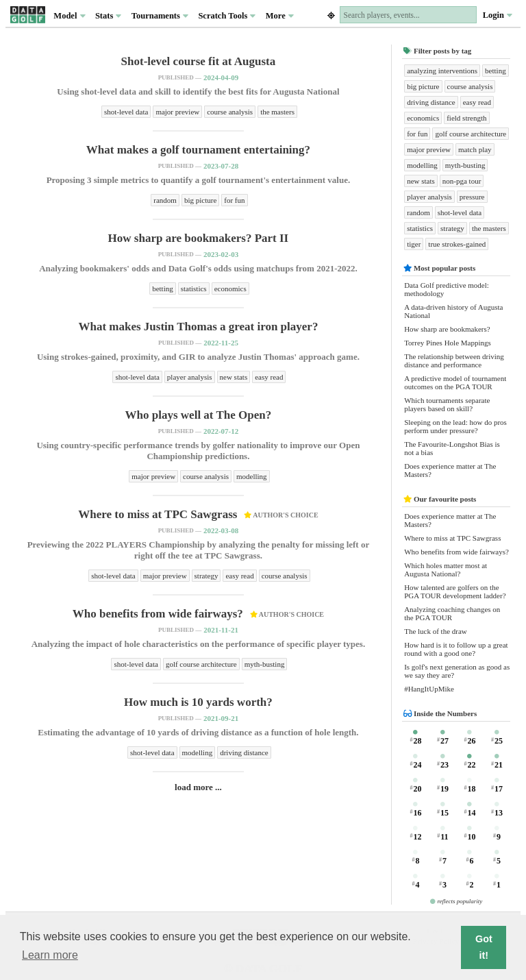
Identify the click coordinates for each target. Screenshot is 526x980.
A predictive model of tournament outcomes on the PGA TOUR (455, 382)
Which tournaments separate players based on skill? (447, 404)
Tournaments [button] (160, 16)
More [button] (280, 16)
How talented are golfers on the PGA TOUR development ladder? (455, 591)
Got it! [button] (484, 947)
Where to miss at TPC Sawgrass (452, 538)
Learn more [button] (50, 955)
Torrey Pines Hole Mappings (448, 343)
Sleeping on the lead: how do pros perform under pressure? (455, 426)
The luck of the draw (436, 631)
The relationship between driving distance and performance (454, 360)
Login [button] (498, 15)
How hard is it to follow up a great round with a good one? (456, 649)
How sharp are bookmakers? (447, 329)
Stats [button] (109, 16)
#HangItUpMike (429, 689)
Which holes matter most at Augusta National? (446, 569)
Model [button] (69, 16)
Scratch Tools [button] (227, 16)
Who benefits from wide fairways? (456, 552)
